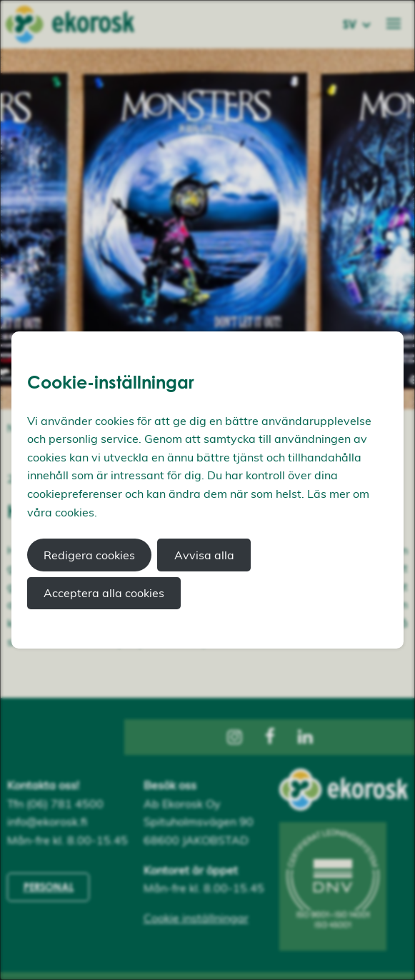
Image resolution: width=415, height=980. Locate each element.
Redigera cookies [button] (89, 555)
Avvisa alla (204, 555)
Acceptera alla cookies (104, 593)
